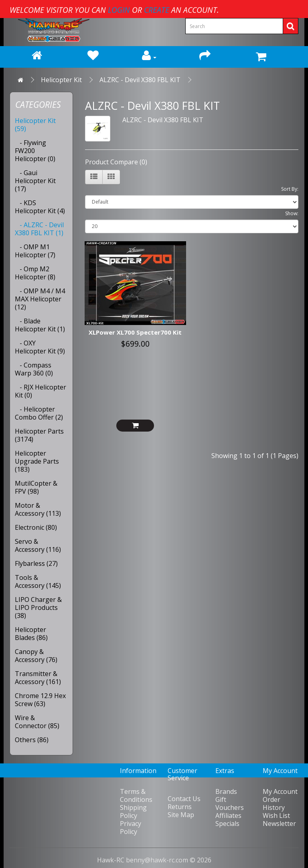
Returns (180, 807)
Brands (226, 791)
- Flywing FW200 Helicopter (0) (35, 151)
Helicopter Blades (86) (31, 634)
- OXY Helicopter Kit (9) (40, 347)
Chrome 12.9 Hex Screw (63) (40, 700)
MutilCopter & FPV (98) (36, 487)
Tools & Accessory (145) (38, 581)
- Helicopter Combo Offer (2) (39, 413)
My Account (280, 791)
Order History (274, 803)
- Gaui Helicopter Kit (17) (35, 181)
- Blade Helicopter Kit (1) (40, 325)
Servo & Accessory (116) (38, 545)
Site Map (181, 815)
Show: (292, 213)
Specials (227, 824)
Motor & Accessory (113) (38, 509)
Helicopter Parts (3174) (39, 435)
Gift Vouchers (230, 803)
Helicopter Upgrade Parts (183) (37, 461)
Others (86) (32, 740)
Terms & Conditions (136, 795)
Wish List (276, 816)
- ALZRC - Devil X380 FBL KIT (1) (39, 229)
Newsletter (279, 824)
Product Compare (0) (116, 162)
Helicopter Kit (61, 80)
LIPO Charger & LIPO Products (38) (38, 608)
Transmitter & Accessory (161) (38, 678)
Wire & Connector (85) (37, 722)
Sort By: (290, 189)
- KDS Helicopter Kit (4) (40, 207)
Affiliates (228, 816)
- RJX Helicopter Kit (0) (41, 391)
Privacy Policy (131, 828)
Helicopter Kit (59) (35, 125)
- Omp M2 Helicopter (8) (35, 273)
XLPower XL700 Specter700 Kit (135, 332)
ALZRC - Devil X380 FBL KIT (140, 80)
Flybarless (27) (36, 563)
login (119, 10)
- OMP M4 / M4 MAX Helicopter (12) (40, 299)
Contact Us (184, 799)
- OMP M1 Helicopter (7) (35, 251)
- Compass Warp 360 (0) (34, 369)
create (157, 10)
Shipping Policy (133, 811)
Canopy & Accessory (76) (36, 656)
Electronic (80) (36, 527)
